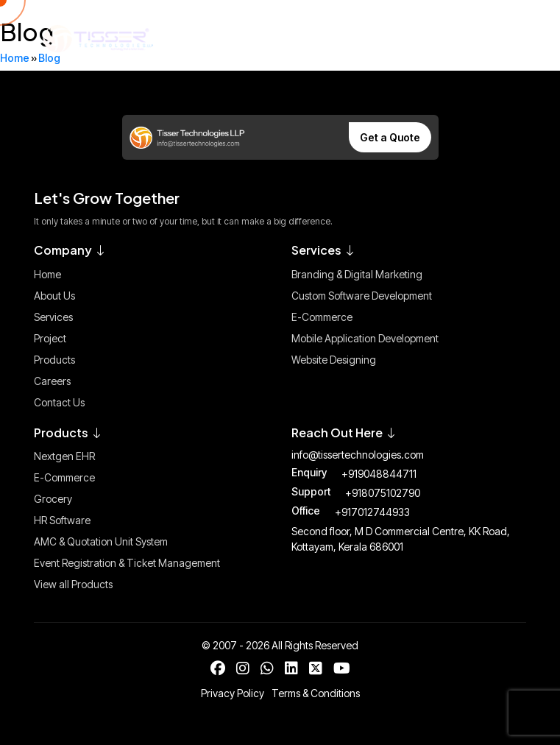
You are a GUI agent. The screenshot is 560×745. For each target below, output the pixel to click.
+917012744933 (372, 512)
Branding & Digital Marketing (357, 274)
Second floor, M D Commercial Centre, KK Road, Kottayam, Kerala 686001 (401, 539)
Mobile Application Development (365, 338)
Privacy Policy (233, 693)
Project (50, 338)
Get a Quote (390, 137)
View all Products (73, 584)
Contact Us (59, 402)
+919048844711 (379, 474)
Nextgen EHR (64, 456)
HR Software (62, 520)
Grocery (53, 499)
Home (47, 274)
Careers (52, 381)
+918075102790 (383, 493)
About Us (54, 296)
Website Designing (334, 360)
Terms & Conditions (316, 693)
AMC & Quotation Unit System (101, 541)
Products (54, 360)
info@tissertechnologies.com (358, 455)
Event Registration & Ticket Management (127, 563)
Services (53, 317)
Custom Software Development (362, 296)
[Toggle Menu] (501, 38)
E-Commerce (322, 317)
